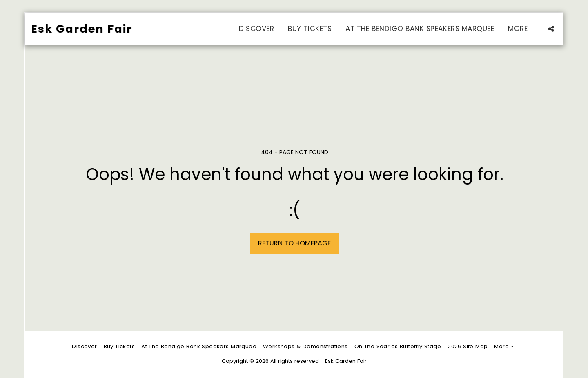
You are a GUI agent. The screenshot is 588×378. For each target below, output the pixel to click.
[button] (551, 29)
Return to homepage (294, 243)
